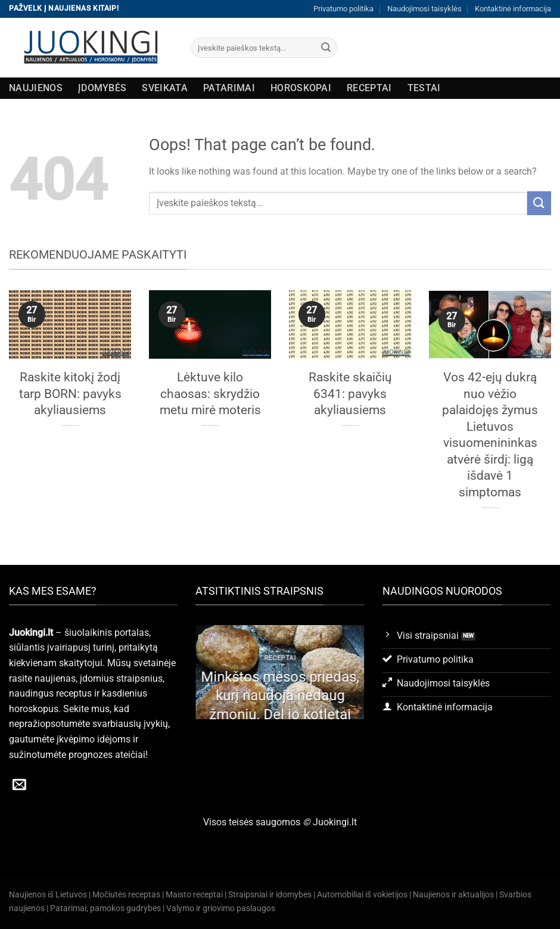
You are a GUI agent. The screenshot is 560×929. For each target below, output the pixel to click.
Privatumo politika (343, 9)
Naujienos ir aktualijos (453, 895)
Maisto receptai (194, 895)
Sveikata (165, 88)
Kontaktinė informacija (513, 9)
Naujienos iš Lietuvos (48, 895)
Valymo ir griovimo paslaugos (221, 908)
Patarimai (229, 88)
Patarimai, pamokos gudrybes (105, 908)
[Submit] (326, 48)
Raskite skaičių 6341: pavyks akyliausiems (350, 393)
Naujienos (36, 88)
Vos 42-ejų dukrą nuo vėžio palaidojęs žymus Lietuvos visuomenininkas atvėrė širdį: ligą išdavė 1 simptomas (490, 434)
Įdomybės (102, 88)
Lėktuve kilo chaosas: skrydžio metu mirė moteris (210, 393)
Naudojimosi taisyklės (424, 9)
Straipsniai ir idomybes (270, 895)
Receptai (369, 88)
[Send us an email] (19, 785)
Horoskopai (301, 88)
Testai (424, 88)
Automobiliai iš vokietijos (362, 895)
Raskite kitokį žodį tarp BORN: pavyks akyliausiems (70, 393)
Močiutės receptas (126, 895)
